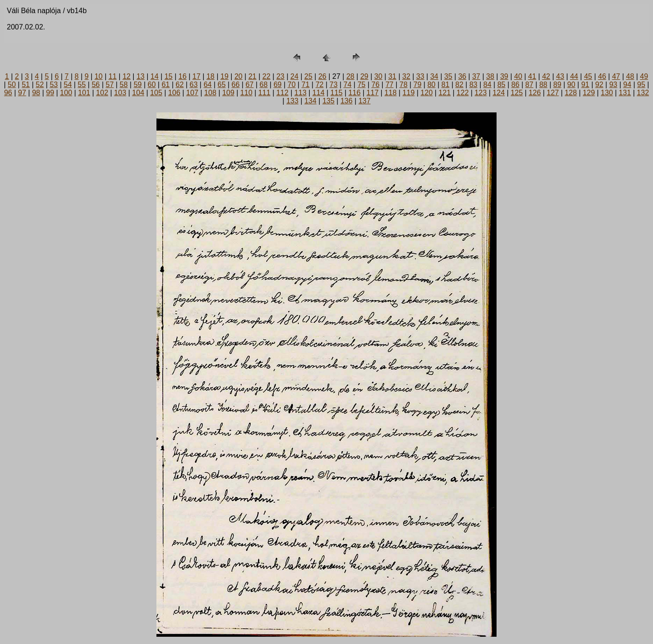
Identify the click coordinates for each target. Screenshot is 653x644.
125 (517, 93)
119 (409, 93)
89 (557, 85)
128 (571, 93)
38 (490, 76)
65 (222, 85)
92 (599, 85)
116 (354, 93)
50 (12, 85)
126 (535, 93)
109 (228, 93)
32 (406, 76)
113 (300, 93)
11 (112, 76)
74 (347, 85)
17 (196, 76)
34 (434, 76)
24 (294, 76)
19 (224, 76)
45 (588, 76)
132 (643, 93)
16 (183, 76)
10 (98, 76)
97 (22, 93)
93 (613, 85)
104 (138, 93)
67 (249, 85)
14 (155, 76)
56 (96, 85)
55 (82, 85)
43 (560, 76)
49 (644, 76)
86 (515, 85)
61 (166, 85)
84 (487, 85)
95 (641, 85)
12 (127, 76)
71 (306, 85)
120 (426, 93)
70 (292, 85)
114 (319, 93)
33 (420, 76)
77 (390, 85)
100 (66, 93)
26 (322, 76)
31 (392, 76)
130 (607, 93)
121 (445, 93)
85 (502, 85)
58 (124, 85)
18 (210, 76)
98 (36, 93)
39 (504, 76)
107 (192, 93)
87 (529, 85)
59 (138, 85)
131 (625, 93)
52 (40, 85)
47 (616, 76)
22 (267, 76)
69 (278, 85)
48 (630, 76)
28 (351, 76)
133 (292, 101)
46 (602, 76)
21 (253, 76)
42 (546, 76)
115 (337, 93)
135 (329, 101)
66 (236, 85)
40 (518, 76)
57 (110, 85)
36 (462, 76)
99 (50, 93)
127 (553, 93)
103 (120, 93)
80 (431, 85)
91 (585, 85)
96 (8, 93)
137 (364, 101)
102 (102, 93)
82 (459, 85)
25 (308, 76)
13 (141, 76)
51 (26, 85)
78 (404, 85)
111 (265, 93)
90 (571, 85)
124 (499, 93)
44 (574, 76)
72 (320, 85)
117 (373, 93)
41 (532, 76)
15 (169, 76)
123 (481, 93)
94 (627, 85)
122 (463, 93)
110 (246, 93)
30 (378, 76)
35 (448, 76)
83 (473, 85)
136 (347, 101)
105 (156, 93)
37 (476, 76)
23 (280, 76)
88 (543, 85)
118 (391, 93)
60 (152, 85)
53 (54, 85)
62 (180, 85)
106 (174, 93)
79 (418, 85)
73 (334, 85)
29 (364, 76)
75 (361, 85)
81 (445, 85)
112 (282, 93)
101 (84, 93)
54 (68, 85)
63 (194, 85)
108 (210, 93)
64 (208, 85)
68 (263, 85)
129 (589, 93)
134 (310, 101)
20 (239, 76)
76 (375, 85)
